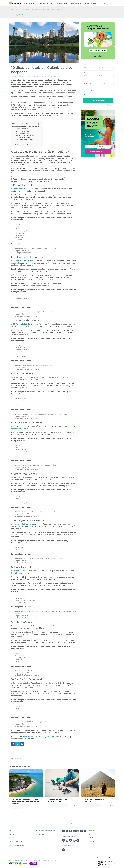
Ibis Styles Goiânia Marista (24, 524)
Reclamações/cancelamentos (45, 831)
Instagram (92, 831)
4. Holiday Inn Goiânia (23, 134)
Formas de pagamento (69, 823)
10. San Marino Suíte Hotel (25, 145)
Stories (104, 3)
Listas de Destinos (63, 805)
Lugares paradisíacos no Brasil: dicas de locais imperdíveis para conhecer (25, 801)
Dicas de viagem (61, 3)
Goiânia (14, 91)
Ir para (84, 72)
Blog (13, 9)
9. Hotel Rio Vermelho (22, 143)
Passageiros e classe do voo (91, 91)
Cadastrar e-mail (98, 151)
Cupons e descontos (91, 3)
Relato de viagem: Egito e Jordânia (94, 800)
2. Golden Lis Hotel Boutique (25, 130)
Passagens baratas (45, 3)
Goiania (18, 758)
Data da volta (103, 80)
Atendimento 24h (41, 823)
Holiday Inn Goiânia (21, 377)
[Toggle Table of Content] (39, 124)
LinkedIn (91, 838)
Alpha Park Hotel (20, 571)
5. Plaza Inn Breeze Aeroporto (25, 136)
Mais (40, 807)
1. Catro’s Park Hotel (22, 128)
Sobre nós (13, 827)
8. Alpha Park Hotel (22, 141)
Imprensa (12, 834)
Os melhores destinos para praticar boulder (59, 800)
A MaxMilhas (13, 823)
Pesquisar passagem (98, 100)
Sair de (85, 64)
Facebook (92, 827)
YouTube (91, 841)
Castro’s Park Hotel (21, 189)
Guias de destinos (30, 3)
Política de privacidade (17, 845)
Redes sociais (93, 823)
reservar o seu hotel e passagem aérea (38, 737)
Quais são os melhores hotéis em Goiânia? (27, 126)
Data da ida (86, 80)
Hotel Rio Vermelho (21, 626)
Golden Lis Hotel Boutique (24, 261)
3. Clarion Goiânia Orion (23, 132)
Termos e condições (16, 841)
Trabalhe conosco (15, 838)
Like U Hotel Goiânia (21, 477)
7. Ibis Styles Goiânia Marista (25, 139)
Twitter (91, 834)
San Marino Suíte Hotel (22, 683)
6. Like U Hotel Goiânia (23, 137)
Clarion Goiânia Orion (22, 324)
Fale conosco (40, 834)
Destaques (89, 805)
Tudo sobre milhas (76, 3)
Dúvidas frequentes (42, 827)
